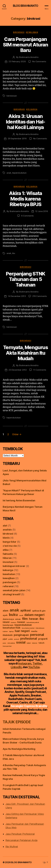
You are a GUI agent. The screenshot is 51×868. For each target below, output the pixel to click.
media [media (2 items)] (34, 631)
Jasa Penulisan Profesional (20, 834)
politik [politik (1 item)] (10, 639)
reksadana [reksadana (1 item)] (11, 643)
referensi (8, 586)
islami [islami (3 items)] (6, 622)
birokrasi (19, 32)
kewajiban (32, 32)
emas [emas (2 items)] (18, 619)
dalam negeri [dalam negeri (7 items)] (34, 615)
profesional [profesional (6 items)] (29, 639)
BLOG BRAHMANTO (26, 6)
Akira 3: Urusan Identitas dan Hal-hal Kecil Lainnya (25, 122)
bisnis (6, 538)
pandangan (10, 582)
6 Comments (27, 216)
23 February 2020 (17, 61)
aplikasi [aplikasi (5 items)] (26, 610)
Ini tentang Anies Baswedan (19, 500)
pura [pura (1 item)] (4, 643)
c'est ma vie (10, 546)
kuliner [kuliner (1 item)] (5, 631)
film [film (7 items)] (25, 619)
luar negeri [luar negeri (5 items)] (22, 631)
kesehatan (9, 574)
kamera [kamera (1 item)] (13, 622)
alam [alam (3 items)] (6, 611)
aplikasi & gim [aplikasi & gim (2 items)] (39, 611)
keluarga (32, 109)
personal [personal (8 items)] (37, 635)
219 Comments (40, 296)
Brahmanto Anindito (29, 57)
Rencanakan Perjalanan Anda (21, 840)
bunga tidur (10, 542)
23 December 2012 (18, 370)
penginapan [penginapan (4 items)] (21, 635)
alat (5, 526)
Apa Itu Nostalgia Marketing (19, 749)
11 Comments (40, 370)
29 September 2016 (17, 139)
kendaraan (12, 96)
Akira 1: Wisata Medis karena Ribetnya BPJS (26, 199)
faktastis (8, 554)
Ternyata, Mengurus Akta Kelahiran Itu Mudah (26, 353)
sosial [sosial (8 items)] (21, 642)
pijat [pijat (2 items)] (5, 639)
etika (6, 550)
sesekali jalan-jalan (14, 590)
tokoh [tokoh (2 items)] (41, 643)
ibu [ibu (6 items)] (42, 619)
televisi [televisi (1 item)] (35, 643)
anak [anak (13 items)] (14, 610)
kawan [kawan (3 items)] (21, 622)
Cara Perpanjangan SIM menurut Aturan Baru (26, 45)
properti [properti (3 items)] (43, 639)
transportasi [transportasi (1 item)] (7, 646)
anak (9, 173)
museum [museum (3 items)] (8, 635)
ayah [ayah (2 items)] (5, 615)
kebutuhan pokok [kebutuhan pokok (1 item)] (33, 622)
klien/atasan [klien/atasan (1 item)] (40, 628)
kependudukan (19, 173)
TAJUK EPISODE (17, 722)
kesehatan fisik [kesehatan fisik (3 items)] (12, 628)
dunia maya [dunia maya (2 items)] (8, 619)
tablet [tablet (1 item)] (29, 643)
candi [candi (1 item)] (21, 615)
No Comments (39, 61)
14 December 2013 (17, 296)
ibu (14, 253)
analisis (7, 530)
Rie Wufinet (12, 847)
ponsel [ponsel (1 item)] (16, 639)
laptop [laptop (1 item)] (11, 631)
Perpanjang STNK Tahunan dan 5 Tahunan (26, 279)
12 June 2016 (42, 211)
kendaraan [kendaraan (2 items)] (8, 625)
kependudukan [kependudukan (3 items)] (23, 625)
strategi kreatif (12, 594)
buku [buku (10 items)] (13, 615)
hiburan (7, 558)
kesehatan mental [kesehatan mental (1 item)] (28, 628)
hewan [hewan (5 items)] (34, 619)
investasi (8, 562)
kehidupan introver (14, 566)
